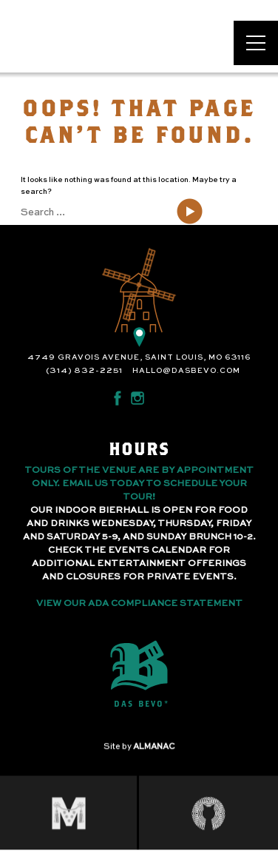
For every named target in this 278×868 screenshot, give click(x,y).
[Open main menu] (256, 43)
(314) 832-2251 (84, 371)
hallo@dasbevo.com (186, 371)
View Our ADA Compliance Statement (139, 604)
